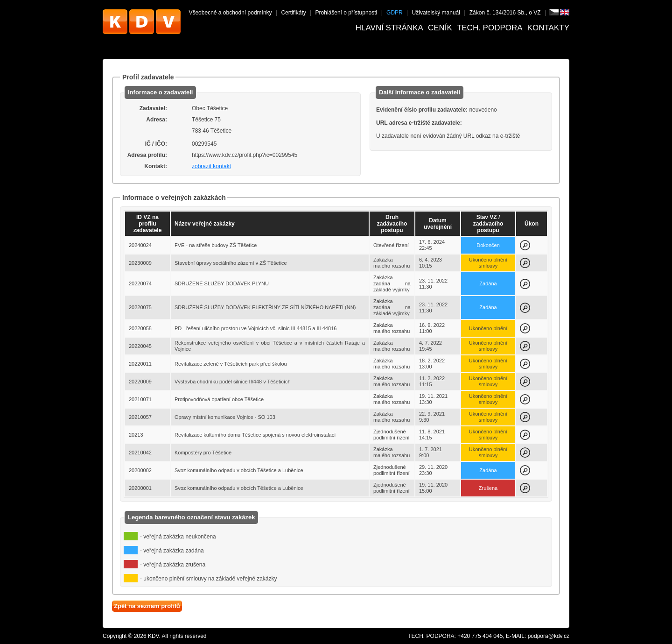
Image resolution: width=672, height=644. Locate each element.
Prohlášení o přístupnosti (346, 13)
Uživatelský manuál (436, 13)
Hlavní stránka (389, 28)
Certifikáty (293, 13)
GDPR (395, 13)
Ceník (440, 28)
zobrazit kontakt (211, 166)
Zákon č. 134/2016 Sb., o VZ (505, 13)
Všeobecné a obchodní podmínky (230, 13)
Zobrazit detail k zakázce (525, 245)
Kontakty (548, 28)
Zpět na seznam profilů (147, 606)
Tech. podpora (490, 28)
